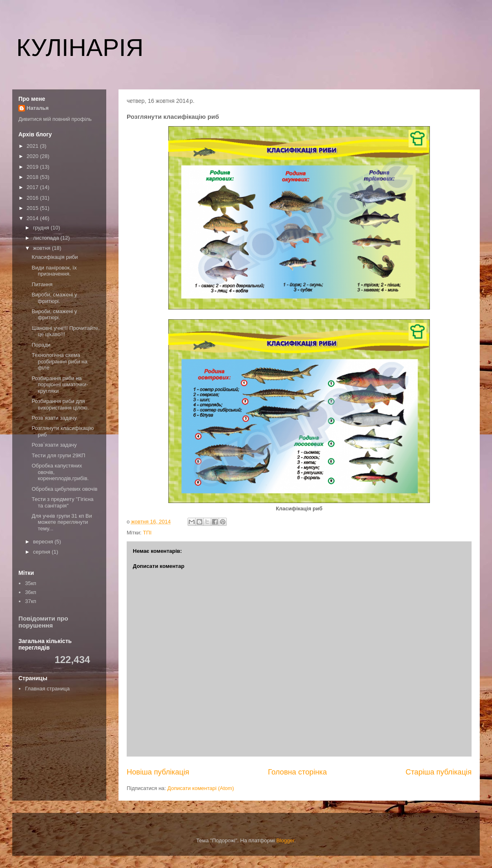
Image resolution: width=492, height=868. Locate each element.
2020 (33, 156)
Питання (42, 284)
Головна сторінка (297, 772)
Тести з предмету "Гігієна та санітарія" (62, 502)
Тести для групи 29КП (58, 455)
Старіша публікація (439, 772)
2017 (33, 187)
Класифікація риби (55, 257)
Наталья (38, 108)
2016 (33, 198)
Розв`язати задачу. (54, 418)
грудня (42, 228)
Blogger (285, 840)
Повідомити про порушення (43, 622)
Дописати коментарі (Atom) (201, 788)
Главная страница (47, 689)
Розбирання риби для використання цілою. (60, 404)
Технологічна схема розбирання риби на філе (59, 361)
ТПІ (147, 533)
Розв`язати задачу (54, 445)
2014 (33, 218)
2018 (33, 177)
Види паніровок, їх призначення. (54, 271)
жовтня (42, 248)
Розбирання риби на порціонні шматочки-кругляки (60, 385)
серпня (42, 552)
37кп (30, 601)
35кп (30, 583)
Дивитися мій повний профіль (55, 119)
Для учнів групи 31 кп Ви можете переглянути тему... (61, 522)
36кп (30, 592)
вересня (44, 542)
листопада (47, 238)
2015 (33, 208)
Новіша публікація (158, 772)
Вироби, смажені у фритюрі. (54, 298)
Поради (41, 345)
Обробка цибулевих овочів (64, 489)
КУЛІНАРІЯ (80, 48)
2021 (33, 146)
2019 (33, 167)
